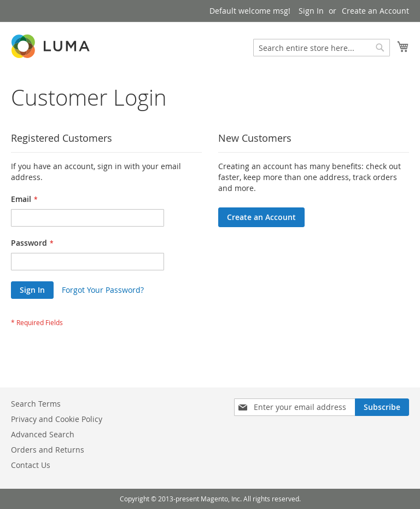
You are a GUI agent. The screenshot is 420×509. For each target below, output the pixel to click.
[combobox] (322, 48)
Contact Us (31, 465)
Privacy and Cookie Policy (57, 419)
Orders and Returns (48, 450)
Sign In (311, 11)
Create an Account (375, 11)
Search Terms (36, 404)
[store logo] (51, 46)
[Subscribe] (382, 407)
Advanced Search (43, 434)
